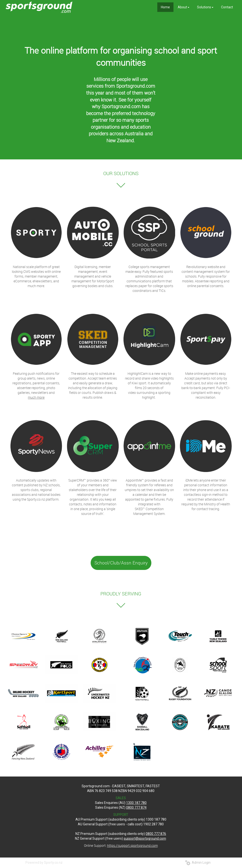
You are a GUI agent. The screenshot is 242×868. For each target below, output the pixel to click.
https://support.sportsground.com (132, 845)
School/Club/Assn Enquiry (121, 563)
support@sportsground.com (145, 838)
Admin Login (198, 863)
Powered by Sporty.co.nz (44, 863)
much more (36, 397)
